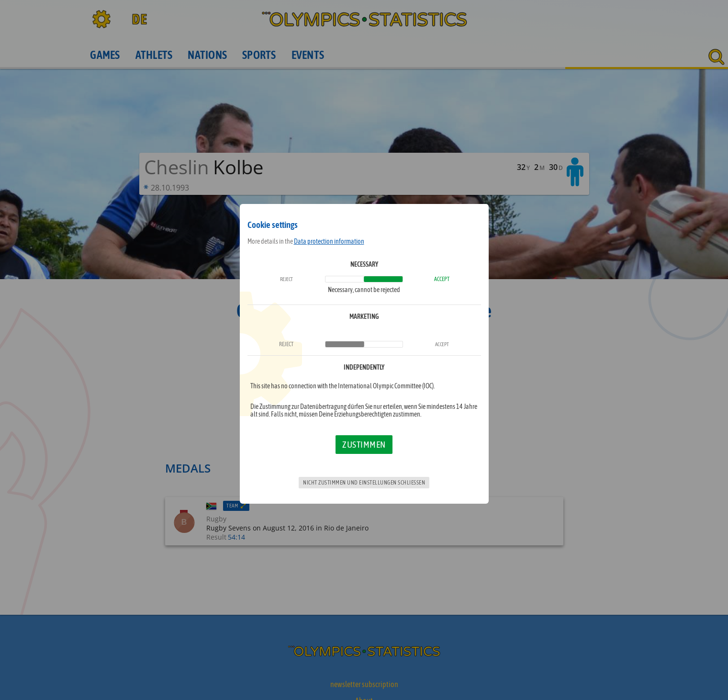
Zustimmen (364, 444)
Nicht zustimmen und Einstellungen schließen (364, 483)
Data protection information (329, 241)
